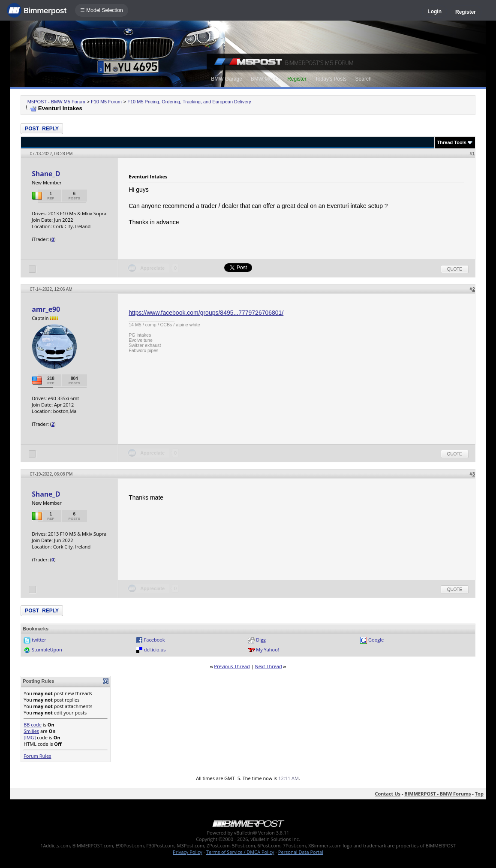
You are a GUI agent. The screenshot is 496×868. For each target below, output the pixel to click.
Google (376, 640)
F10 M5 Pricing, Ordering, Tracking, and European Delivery (189, 102)
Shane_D (46, 174)
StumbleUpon (47, 649)
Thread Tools (452, 142)
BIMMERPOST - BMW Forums (437, 794)
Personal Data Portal (301, 852)
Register (466, 12)
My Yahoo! (267, 649)
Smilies (31, 731)
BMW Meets (265, 79)
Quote (455, 269)
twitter (39, 640)
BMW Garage (227, 79)
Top (479, 794)
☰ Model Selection (102, 10)
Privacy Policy (188, 852)
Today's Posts (331, 79)
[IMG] (30, 737)
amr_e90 (46, 309)
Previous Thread (232, 666)
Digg (261, 640)
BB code (33, 725)
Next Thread (268, 666)
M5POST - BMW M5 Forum (56, 102)
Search (364, 79)
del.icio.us (155, 649)
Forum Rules (37, 756)
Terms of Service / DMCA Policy (240, 852)
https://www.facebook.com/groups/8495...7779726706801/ (206, 313)
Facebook (155, 640)
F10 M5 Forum (106, 102)
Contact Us (388, 794)
